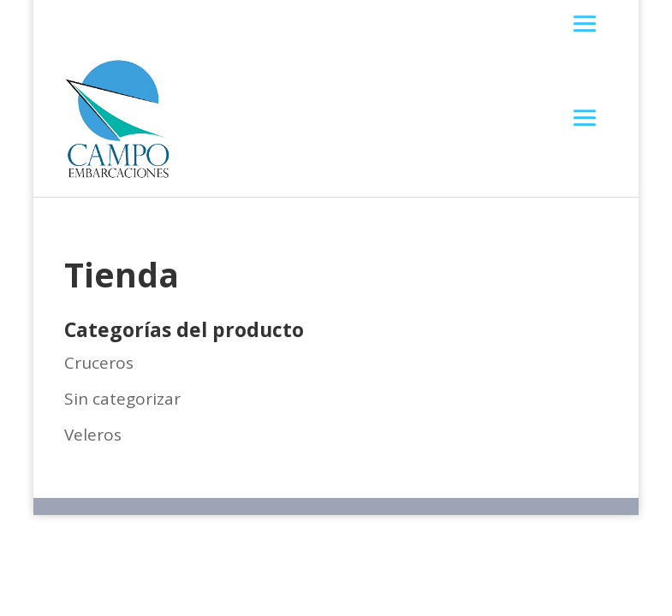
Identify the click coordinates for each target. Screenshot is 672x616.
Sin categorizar (122, 399)
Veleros (93, 435)
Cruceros (99, 363)
